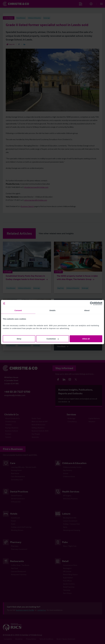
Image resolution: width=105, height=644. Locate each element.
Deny (19, 339)
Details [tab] (52, 310)
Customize (53, 339)
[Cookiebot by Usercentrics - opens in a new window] (92, 303)
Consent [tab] (18, 310)
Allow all (86, 339)
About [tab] (87, 310)
